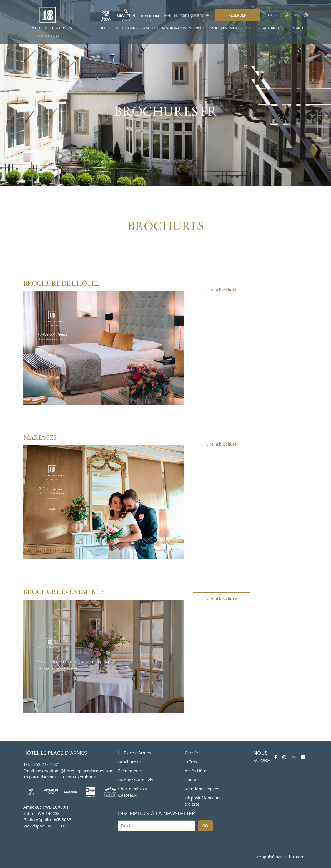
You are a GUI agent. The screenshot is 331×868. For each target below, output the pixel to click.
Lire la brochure (222, 290)
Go (205, 826)
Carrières (194, 753)
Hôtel (105, 28)
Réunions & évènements (219, 28)
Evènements (130, 771)
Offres (252, 28)
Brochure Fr (130, 762)
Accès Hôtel (196, 771)
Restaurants (177, 28)
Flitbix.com (294, 857)
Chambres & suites (140, 28)
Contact (295, 28)
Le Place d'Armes (134, 753)
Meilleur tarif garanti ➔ (187, 15)
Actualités (273, 28)
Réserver (237, 15)
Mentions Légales (202, 789)
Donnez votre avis (135, 780)
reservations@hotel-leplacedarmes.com (75, 771)
